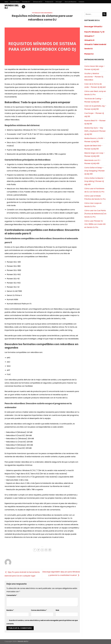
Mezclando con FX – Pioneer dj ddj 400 (93, 162)
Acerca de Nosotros (71, 2)
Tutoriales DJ (26, 2)
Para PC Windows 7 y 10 (94, 32)
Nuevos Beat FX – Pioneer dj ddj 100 (95, 122)
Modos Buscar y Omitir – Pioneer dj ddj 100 (95, 140)
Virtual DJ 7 (89, 36)
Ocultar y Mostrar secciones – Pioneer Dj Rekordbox (94, 77)
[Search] (24, 7)
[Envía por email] (42, 550)
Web (57, 610)
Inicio (6, 2)
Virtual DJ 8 (89, 40)
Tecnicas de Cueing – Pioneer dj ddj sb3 (93, 100)
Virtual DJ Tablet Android (95, 44)
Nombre (10, 610)
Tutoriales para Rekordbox (42, 13)
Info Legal (59, 2)
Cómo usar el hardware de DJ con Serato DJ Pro (94, 190)
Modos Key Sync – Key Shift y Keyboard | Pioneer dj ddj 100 (95, 131)
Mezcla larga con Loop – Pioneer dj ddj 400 (95, 155)
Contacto (81, 2)
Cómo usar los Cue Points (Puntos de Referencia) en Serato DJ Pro (95, 214)
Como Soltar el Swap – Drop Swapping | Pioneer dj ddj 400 (95, 171)
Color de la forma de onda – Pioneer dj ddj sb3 (95, 86)
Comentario (12, 595)
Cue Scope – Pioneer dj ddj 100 (94, 115)
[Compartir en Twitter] (39, 550)
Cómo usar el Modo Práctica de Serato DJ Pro (95, 197)
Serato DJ (89, 49)
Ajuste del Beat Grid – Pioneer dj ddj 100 (93, 147)
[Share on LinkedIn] (50, 550)
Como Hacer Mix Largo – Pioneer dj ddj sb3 (95, 68)
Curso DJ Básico (15, 2)
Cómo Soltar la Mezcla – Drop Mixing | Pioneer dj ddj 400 (95, 181)
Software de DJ (38, 2)
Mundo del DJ (12, 7)
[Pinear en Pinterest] (46, 550)
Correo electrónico (39, 610)
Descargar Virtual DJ (93, 27)
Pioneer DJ (89, 54)
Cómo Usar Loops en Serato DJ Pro (93, 205)
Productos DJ (49, 2)
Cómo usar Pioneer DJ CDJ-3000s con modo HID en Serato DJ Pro (95, 224)
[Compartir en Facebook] (35, 550)
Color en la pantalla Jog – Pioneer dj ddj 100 (95, 107)
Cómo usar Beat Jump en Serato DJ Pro (95, 93)
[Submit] (104, 14)
